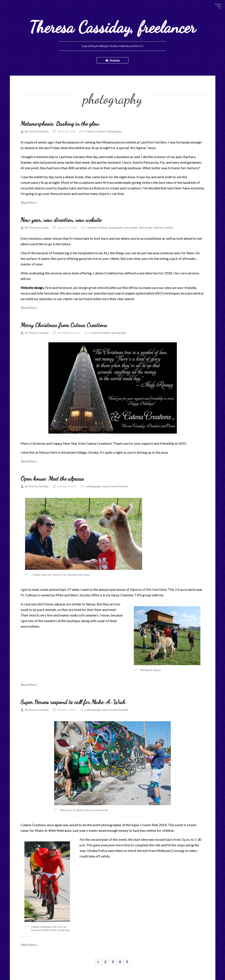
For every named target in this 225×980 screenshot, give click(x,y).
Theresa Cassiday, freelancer (112, 27)
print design (131, 228)
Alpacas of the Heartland (148, 589)
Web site (158, 228)
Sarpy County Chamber (115, 486)
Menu (218, 6)
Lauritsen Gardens (153, 142)
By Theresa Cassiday (37, 131)
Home (112, 60)
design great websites (94, 288)
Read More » (29, 203)
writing (168, 228)
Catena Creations (96, 131)
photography (114, 131)
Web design (145, 228)
